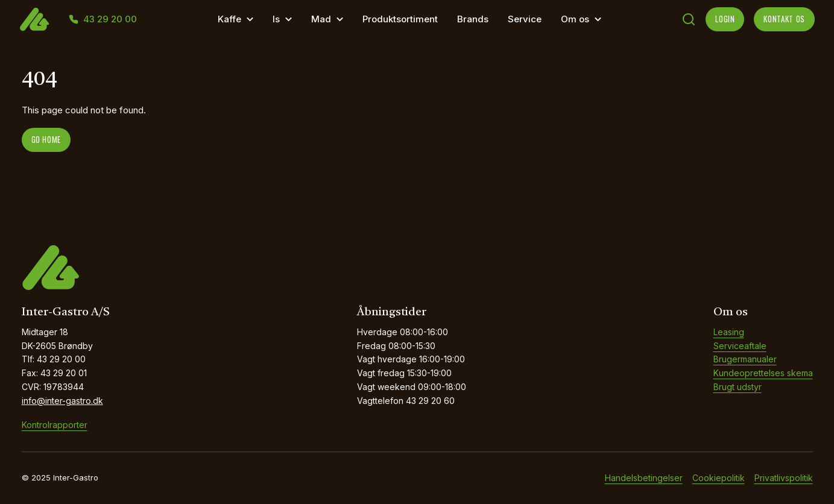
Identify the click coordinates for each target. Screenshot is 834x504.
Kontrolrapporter (55, 425)
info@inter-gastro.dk (62, 401)
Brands (473, 19)
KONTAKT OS (784, 19)
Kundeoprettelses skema (763, 373)
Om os (575, 19)
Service (525, 19)
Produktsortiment (400, 19)
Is (276, 19)
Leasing (729, 332)
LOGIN (725, 19)
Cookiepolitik (719, 478)
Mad (321, 19)
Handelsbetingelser (644, 478)
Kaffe (229, 19)
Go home (46, 139)
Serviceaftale (740, 346)
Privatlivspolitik (784, 478)
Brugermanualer (745, 359)
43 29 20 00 (110, 19)
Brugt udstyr (738, 387)
